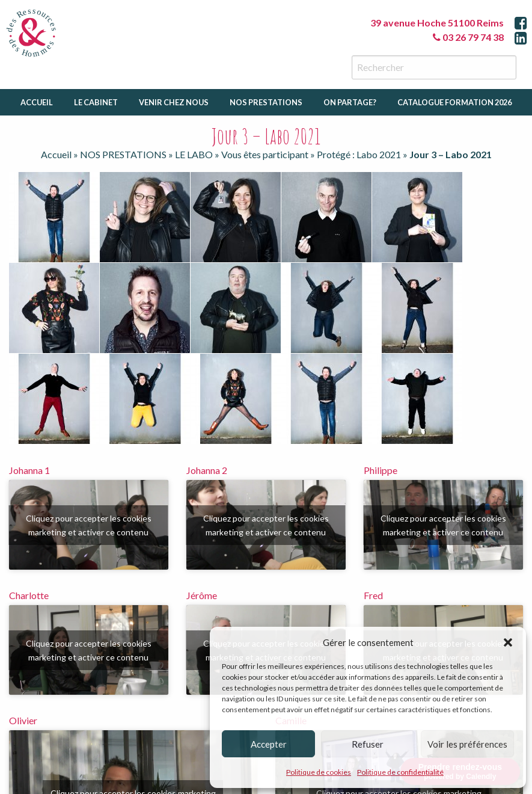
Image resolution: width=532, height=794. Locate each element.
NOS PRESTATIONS (123, 154)
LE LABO (194, 154)
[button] (508, 642)
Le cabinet (96, 102)
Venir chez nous (174, 102)
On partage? (350, 102)
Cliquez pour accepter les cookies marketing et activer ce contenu (89, 525)
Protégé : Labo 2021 (359, 154)
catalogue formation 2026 (454, 102)
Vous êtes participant (265, 154)
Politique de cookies (319, 772)
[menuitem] (37, 103)
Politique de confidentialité (400, 772)
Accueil (37, 102)
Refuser (368, 744)
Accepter (269, 744)
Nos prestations (266, 102)
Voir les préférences (467, 744)
